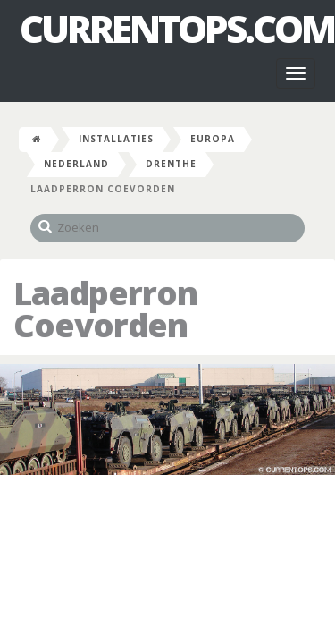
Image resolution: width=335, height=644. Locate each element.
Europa (213, 139)
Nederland (76, 164)
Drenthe (171, 164)
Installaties (116, 139)
